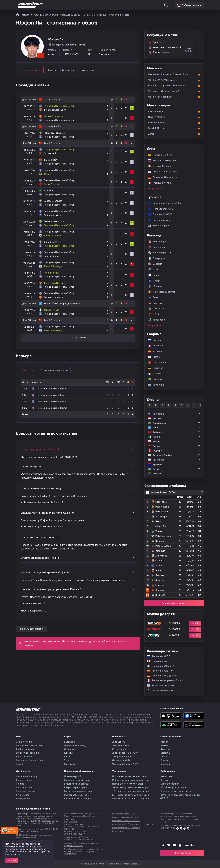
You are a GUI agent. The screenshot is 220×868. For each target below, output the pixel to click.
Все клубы (69, 764)
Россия (153, 340)
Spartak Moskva (157, 128)
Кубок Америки (157, 226)
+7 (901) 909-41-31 (83, 837)
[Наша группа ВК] (169, 845)
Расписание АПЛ (157, 661)
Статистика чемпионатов (58, 370)
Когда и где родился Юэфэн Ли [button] (41, 449)
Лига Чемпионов (121, 746)
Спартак (155, 303)
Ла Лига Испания (25, 749)
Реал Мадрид (158, 242)
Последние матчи (32, 70)
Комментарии (97, 70)
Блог (120, 5)
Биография (76, 70)
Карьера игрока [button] (31, 466)
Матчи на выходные (160, 690)
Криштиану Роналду (27, 776)
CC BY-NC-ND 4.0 (175, 828)
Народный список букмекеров (128, 784)
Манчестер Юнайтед (162, 292)
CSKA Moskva (155, 111)
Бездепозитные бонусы (76, 784)
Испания (155, 351)
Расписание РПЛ (157, 656)
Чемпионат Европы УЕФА (163, 203)
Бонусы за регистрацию (77, 788)
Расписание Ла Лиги (159, 671)
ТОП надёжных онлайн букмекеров (130, 791)
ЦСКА (154, 314)
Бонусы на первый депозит (78, 780)
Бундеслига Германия (27, 753)
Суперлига (57, 100)
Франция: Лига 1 (158, 183)
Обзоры (98, 5)
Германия (154, 368)
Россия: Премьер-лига (161, 160)
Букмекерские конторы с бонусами (131, 795)
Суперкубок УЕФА (121, 760)
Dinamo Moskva (157, 117)
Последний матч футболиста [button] (39, 537)
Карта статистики (170, 784)
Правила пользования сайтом (176, 791)
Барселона (156, 247)
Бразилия (154, 379)
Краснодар (157, 320)
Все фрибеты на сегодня (77, 795)
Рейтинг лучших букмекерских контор (132, 780)
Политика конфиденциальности (126, 828)
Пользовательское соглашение (126, 821)
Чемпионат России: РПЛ (162, 97)
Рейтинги (74, 5)
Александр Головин (26, 791)
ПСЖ (153, 270)
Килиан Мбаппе (24, 788)
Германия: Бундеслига (161, 177)
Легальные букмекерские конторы (130, 788)
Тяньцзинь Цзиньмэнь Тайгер (41, 502)
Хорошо (11, 860)
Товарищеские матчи (123, 757)
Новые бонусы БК (73, 776)
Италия (153, 374)
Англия (153, 357)
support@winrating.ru (74, 846)
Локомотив (157, 309)
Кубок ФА (56, 127)
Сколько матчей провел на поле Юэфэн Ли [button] (48, 513)
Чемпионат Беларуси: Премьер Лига (168, 74)
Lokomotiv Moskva (158, 123)
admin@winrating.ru (95, 849)
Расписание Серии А (159, 666)
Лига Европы (119, 742)
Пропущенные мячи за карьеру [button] (41, 488)
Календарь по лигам (160, 685)
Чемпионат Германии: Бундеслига (167, 86)
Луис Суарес (23, 795)
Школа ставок (145, 5)
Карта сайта (118, 831)
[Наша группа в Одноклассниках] (180, 845)
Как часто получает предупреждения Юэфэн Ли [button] (52, 589)
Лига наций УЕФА (159, 214)
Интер (154, 281)
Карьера (55, 70)
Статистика (59, 5)
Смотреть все (154, 189)
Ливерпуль (156, 258)
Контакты (165, 780)
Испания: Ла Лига (160, 155)
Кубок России (119, 749)
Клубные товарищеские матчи (65, 304)
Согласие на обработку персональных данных (180, 796)
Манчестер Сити (159, 253)
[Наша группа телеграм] (163, 845)
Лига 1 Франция (24, 757)
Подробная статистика (174, 603)
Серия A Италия (24, 742)
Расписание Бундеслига (161, 676)
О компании (167, 776)
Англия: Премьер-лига (161, 172)
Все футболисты (25, 799)
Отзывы (130, 5)
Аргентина (155, 385)
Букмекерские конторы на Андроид (131, 799)
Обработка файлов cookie (173, 788)
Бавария (155, 264)
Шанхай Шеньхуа (31, 549)
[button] (174, 414)
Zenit (151, 134)
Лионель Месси (24, 780)
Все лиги (21, 764)
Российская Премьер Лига (30, 760)
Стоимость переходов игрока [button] (40, 558)
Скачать (109, 5)
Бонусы (86, 5)
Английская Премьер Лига (30, 746)
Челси (154, 275)
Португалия (155, 362)
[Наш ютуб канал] (174, 845)
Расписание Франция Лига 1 (163, 680)
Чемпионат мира (158, 220)
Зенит (154, 297)
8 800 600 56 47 (86, 840)
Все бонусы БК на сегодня (78, 799)
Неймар (20, 784)
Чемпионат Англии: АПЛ (162, 80)
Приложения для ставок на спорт (130, 776)
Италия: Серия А (158, 166)
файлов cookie (12, 854)
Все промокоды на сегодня (78, 791)
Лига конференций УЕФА (125, 753)
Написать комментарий (31, 629)
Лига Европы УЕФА (159, 209)
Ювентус (155, 286)
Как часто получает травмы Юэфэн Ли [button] (46, 572)
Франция (154, 346)
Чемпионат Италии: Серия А (164, 91)
